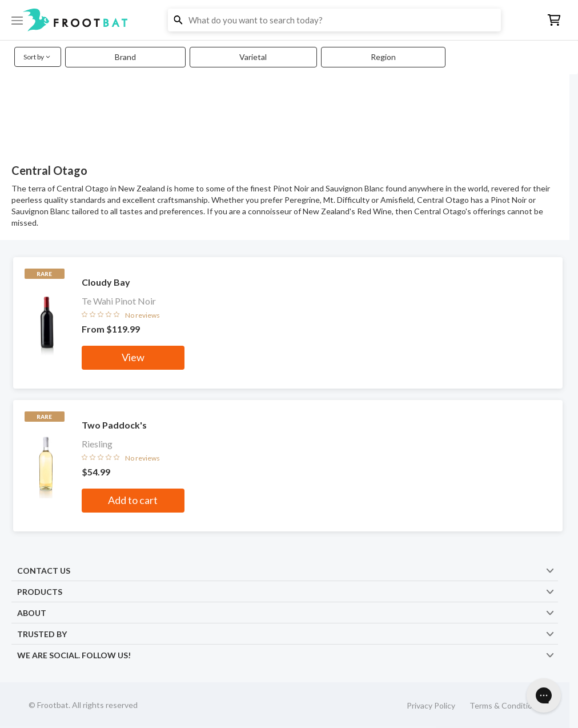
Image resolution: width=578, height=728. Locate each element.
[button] (289, 20)
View (133, 357)
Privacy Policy (431, 705)
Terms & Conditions (505, 705)
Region (383, 57)
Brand (125, 57)
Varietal (253, 57)
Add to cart (133, 500)
